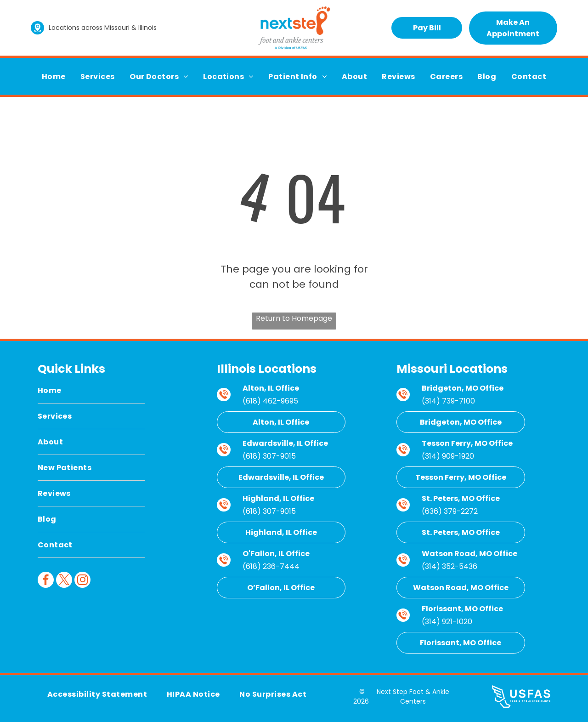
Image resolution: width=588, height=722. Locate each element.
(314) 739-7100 (448, 401)
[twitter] (64, 581)
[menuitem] (54, 77)
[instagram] (82, 581)
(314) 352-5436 (449, 566)
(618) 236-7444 (271, 566)
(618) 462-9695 (270, 401)
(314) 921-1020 (447, 622)
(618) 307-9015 (269, 456)
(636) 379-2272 (450, 511)
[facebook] (46, 581)
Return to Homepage (294, 318)
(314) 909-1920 (448, 456)
